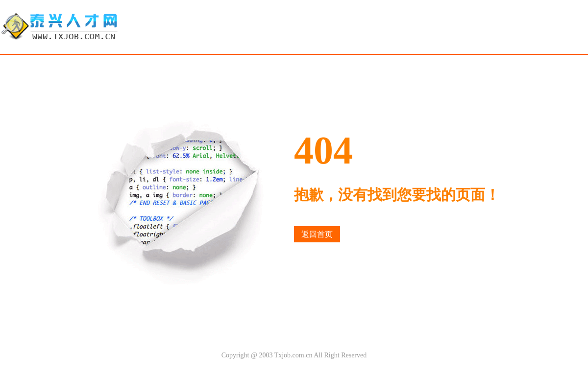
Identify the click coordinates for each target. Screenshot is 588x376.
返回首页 (317, 234)
